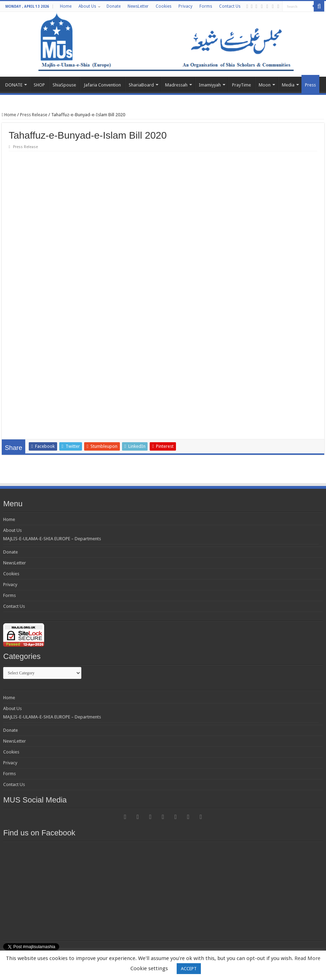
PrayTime (242, 85)
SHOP (39, 85)
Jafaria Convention (102, 85)
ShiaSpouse (64, 85)
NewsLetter (138, 6)
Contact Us (230, 6)
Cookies (164, 6)
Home (66, 6)
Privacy (185, 6)
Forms (206, 6)
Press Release (34, 115)
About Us (87, 6)
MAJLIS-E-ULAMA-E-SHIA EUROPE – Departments (52, 525)
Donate (114, 6)
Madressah (176, 85)
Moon (265, 85)
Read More (307, 958)
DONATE (14, 85)
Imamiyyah (210, 85)
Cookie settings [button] (149, 968)
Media (288, 85)
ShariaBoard (141, 85)
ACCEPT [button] (189, 969)
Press (310, 85)
